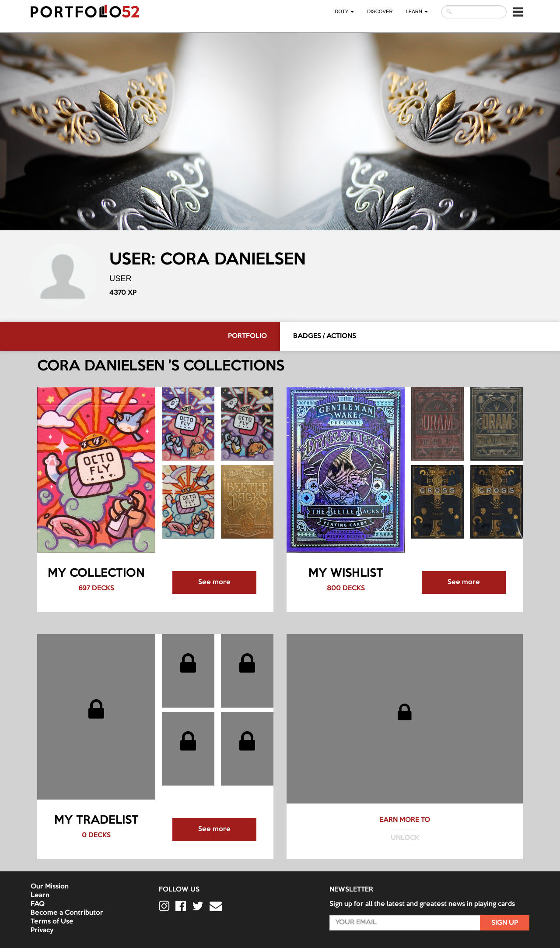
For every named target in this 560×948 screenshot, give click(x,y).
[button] (518, 12)
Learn (40, 895)
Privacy (42, 930)
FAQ (38, 904)
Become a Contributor (67, 913)
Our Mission (50, 887)
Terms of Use (52, 922)
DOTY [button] (344, 11)
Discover (380, 11)
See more (214, 582)
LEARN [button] (417, 11)
